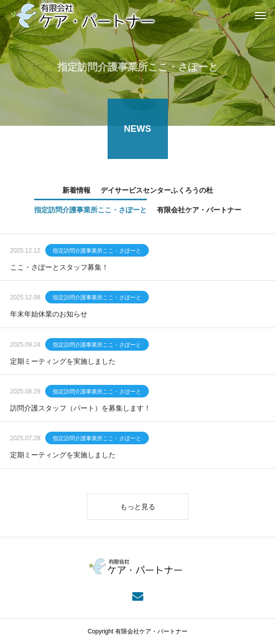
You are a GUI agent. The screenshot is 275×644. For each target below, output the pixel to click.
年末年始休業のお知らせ (49, 315)
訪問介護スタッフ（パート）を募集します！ (80, 409)
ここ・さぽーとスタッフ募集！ (59, 268)
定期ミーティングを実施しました (63, 362)
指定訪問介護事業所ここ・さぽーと (97, 251)
